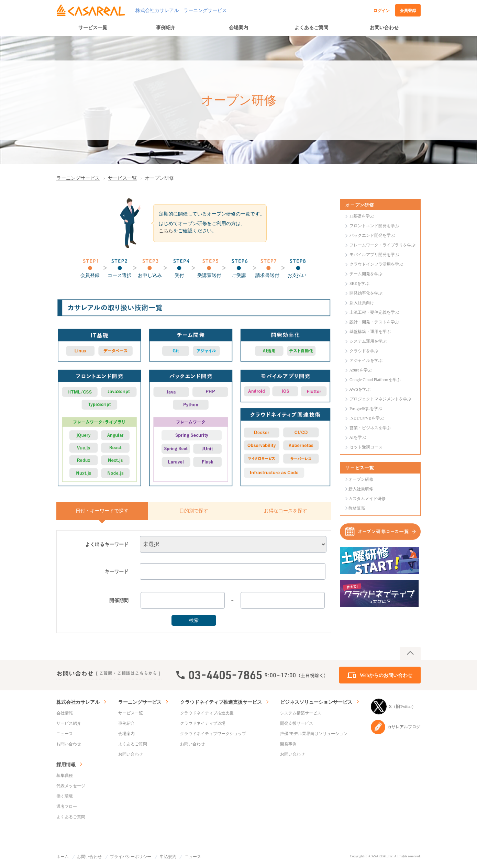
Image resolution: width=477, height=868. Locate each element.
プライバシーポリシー (131, 857)
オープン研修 (361, 479)
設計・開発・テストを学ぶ (374, 322)
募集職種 (65, 776)
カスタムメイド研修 (367, 499)
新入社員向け (362, 303)
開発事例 (288, 744)
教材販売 (357, 508)
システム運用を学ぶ (368, 341)
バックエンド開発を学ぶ (372, 235)
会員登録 (408, 11)
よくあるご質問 (311, 28)
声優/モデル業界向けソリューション (314, 734)
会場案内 (238, 28)
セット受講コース (366, 447)
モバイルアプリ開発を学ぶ (374, 255)
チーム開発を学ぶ (366, 274)
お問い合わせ (384, 28)
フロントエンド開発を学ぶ (374, 226)
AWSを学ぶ (360, 389)
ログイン (381, 11)
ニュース (65, 734)
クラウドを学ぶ (364, 351)
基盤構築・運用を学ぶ (370, 332)
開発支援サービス (297, 723)
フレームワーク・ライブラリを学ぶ (382, 245)
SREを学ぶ (359, 283)
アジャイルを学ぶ (366, 360)
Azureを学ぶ (360, 370)
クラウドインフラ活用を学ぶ (376, 264)
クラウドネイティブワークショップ (213, 734)
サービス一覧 (93, 28)
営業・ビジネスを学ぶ (370, 428)
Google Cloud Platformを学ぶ (375, 380)
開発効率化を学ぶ (366, 293)
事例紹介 (166, 28)
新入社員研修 (361, 489)
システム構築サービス (301, 713)
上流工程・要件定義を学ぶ (374, 312)
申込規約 (168, 857)
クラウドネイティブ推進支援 (207, 713)
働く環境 (65, 796)
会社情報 (65, 713)
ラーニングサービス (78, 178)
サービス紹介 (69, 723)
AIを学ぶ (358, 437)
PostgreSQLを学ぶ (366, 409)
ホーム (63, 857)
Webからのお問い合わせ (386, 675)
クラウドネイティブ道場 (203, 723)
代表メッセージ (71, 786)
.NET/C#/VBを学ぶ (367, 418)
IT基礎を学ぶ (362, 216)
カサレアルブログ (396, 727)
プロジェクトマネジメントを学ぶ (380, 399)
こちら (166, 231)
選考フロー (67, 806)
